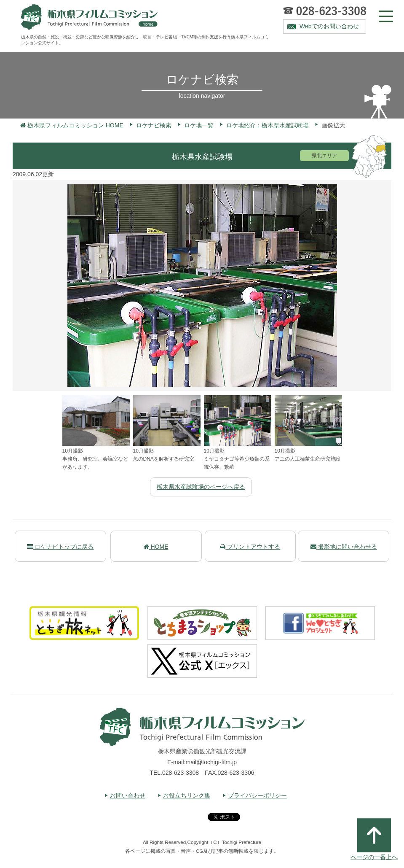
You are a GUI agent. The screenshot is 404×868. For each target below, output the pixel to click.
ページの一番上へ (374, 839)
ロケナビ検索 (154, 125)
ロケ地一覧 (199, 125)
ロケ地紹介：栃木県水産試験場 (268, 125)
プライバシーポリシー (257, 795)
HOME (156, 547)
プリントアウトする (250, 547)
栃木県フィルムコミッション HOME (72, 125)
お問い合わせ (128, 795)
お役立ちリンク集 (187, 795)
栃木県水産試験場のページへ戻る (201, 487)
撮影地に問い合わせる (344, 547)
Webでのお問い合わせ (329, 26)
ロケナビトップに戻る (60, 547)
